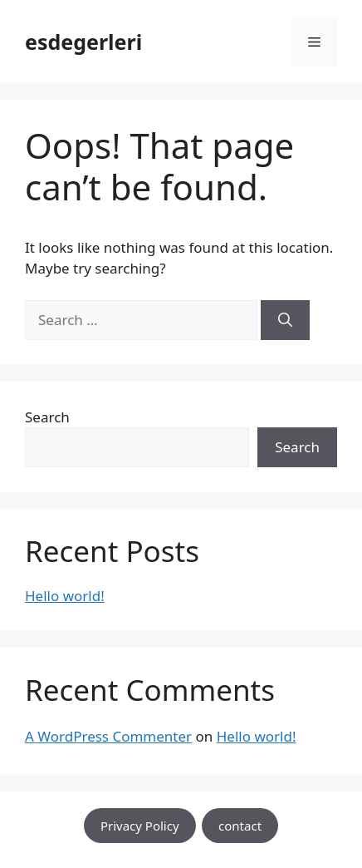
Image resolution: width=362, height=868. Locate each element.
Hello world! (65, 596)
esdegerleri (83, 42)
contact (240, 826)
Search (47, 417)
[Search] (285, 320)
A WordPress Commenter (108, 736)
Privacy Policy (140, 826)
